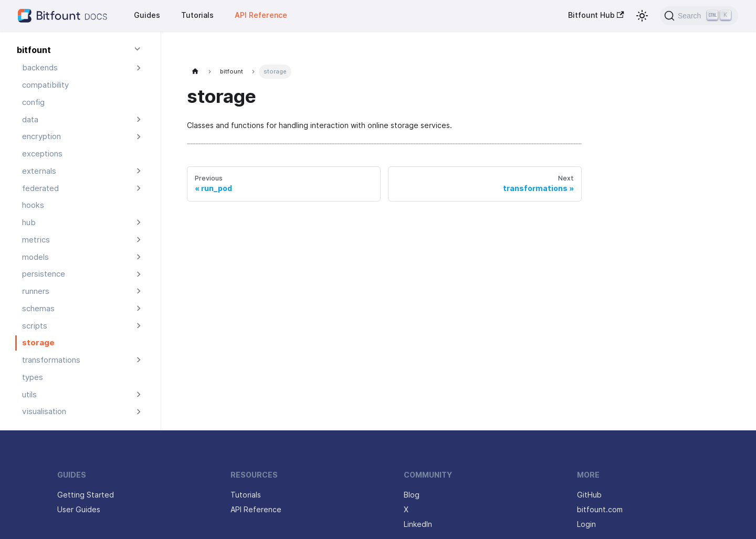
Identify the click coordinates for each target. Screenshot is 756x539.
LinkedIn (418, 524)
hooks (33, 205)
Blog (412, 495)
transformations (51, 360)
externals (39, 171)
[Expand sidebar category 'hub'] (139, 223)
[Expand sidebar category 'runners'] (139, 292)
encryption (41, 136)
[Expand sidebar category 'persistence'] (139, 274)
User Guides (79, 510)
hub (29, 223)
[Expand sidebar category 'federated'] (139, 188)
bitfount (34, 50)
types (33, 377)
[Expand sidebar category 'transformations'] (139, 360)
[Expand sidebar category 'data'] (139, 119)
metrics (36, 240)
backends (40, 68)
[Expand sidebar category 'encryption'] (139, 137)
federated (40, 188)
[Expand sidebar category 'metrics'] (139, 240)
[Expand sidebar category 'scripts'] (139, 326)
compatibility (45, 85)
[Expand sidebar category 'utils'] (139, 394)
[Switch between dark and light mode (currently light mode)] (642, 16)
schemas (38, 309)
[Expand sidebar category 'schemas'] (139, 309)
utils (29, 395)
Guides (147, 15)
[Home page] (196, 72)
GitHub (589, 495)
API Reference (261, 15)
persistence (44, 274)
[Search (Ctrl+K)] (699, 16)
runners (36, 291)
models (35, 257)
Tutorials (197, 15)
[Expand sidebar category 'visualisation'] (139, 412)
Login (586, 524)
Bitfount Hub (596, 15)
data (30, 120)
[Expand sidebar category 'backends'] (139, 68)
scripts (35, 326)
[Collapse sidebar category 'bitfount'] (139, 51)
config (33, 102)
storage (38, 343)
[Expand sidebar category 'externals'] (139, 171)
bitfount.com (600, 510)
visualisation (44, 411)
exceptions (42, 154)
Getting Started (86, 495)
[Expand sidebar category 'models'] (139, 257)
